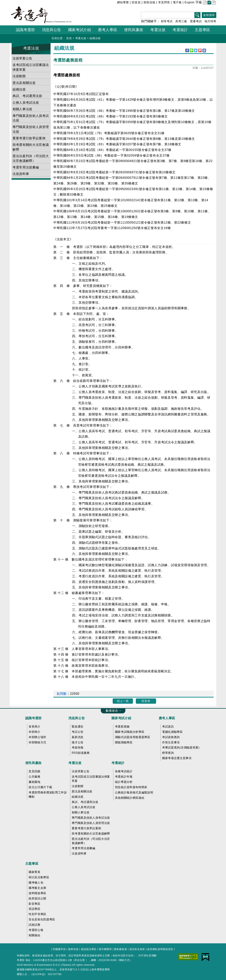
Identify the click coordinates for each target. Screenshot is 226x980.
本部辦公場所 (37, 737)
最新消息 (78, 737)
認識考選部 (33, 718)
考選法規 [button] (158, 30)
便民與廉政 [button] (134, 30)
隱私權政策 (121, 949)
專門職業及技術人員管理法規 (31, 129)
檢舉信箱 (73, 949)
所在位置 (80, 960)
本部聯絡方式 (37, 742)
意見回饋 (35, 771)
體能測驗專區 (124, 742)
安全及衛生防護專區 (42, 919)
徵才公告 (78, 742)
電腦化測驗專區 (172, 732)
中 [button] (209, 3)
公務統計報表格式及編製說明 (134, 792)
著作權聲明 (105, 949)
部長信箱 (149, 2)
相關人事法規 (22, 109)
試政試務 (35, 925)
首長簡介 (35, 727)
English (190, 2)
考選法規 (81, 38)
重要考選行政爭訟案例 (29, 138)
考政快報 (78, 748)
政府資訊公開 (37, 898)
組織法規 (95, 38)
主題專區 (32, 864)
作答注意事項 (171, 742)
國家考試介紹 (121, 718)
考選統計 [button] (180, 30)
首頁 (69, 38)
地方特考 (210, 21)
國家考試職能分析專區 (130, 732)
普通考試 (196, 21)
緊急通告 (78, 727)
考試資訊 (168, 727)
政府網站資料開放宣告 (160, 949)
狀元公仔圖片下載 (40, 787)
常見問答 (164, 2)
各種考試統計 (124, 771)
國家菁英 (35, 872)
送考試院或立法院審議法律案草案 (31, 67)
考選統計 (118, 763)
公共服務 (35, 777)
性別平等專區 (37, 914)
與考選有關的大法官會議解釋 (31, 147)
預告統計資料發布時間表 (131, 787)
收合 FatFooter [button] (112, 711)
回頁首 (146, 701)
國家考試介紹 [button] (80, 30)
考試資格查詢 (171, 737)
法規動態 (19, 76)
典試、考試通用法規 (27, 96)
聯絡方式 (124, 960)
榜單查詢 (168, 753)
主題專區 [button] (202, 30)
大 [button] (213, 3)
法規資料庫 (21, 174)
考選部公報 (36, 930)
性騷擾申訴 (59, 949)
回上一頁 (123, 701)
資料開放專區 (37, 893)
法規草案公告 (22, 58)
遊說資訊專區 (89, 949)
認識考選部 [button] (25, 30)
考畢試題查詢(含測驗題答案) (181, 748)
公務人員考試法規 (26, 103)
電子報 (177, 2)
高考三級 (181, 21)
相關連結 (35, 935)
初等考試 (167, 21)
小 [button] (205, 3)
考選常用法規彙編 (26, 167)
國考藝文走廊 (37, 888)
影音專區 (35, 904)
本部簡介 (35, 732)
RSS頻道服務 (81, 753)
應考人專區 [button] (108, 30)
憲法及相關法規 (24, 83)
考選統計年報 (124, 777)
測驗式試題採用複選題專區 (133, 737)
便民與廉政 (33, 763)
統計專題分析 (124, 782)
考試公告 (78, 732)
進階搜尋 (209, 15)
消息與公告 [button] (52, 30)
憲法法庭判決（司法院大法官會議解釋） (31, 158)
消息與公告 (77, 718)
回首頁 (136, 2)
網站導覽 (123, 2)
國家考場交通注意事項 (177, 758)
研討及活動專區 (39, 877)
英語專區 (35, 909)
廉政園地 (35, 782)
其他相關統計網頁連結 (130, 798)
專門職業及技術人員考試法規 (31, 118)
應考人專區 (167, 718)
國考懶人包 (36, 883)
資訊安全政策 (137, 949)
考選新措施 (122, 727)
